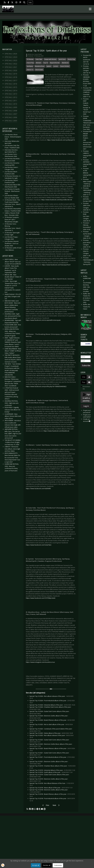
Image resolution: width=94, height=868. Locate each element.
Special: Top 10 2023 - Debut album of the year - (51, 733)
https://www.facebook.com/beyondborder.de (57, 200)
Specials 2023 (11, 60)
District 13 (30, 70)
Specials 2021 (11, 67)
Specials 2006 (11, 117)
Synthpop (30, 66)
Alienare (39, 63)
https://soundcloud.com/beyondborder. (39, 213)
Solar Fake (39, 59)
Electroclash (39, 70)
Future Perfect (65, 66)
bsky (30, 3)
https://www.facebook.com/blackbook (56, 431)
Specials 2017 (11, 80)
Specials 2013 (11, 94)
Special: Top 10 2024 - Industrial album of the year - (52, 705)
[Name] (86, 357)
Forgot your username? (87, 416)
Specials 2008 (11, 111)
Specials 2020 (11, 70)
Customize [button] (58, 865)
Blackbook (65, 63)
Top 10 (46, 63)
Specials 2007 (11, 114)
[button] (27, 809)
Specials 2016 (11, 84)
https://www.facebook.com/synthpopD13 (61, 140)
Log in (86, 406)
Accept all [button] (36, 865)
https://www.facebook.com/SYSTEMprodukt (41, 598)
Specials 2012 (11, 97)
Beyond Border (55, 63)
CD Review (30, 59)
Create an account (87, 420)
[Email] (86, 361)
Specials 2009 (11, 107)
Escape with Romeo (50, 59)
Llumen (56, 66)
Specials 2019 (11, 74)
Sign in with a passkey (86, 397)
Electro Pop (71, 59)
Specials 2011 (11, 101)
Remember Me (86, 388)
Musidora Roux (40, 66)
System (49, 66)
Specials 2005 (11, 121)
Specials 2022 (11, 64)
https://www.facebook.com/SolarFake (39, 545)
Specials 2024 (11, 57)
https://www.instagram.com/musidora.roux (40, 662)
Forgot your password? (87, 411)
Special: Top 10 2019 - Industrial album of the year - (52, 770)
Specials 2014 (11, 90)
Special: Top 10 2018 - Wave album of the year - (51, 788)
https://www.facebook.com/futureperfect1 (56, 265)
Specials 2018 (11, 77)
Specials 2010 (11, 104)
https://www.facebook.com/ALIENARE (38, 488)
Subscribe (86, 365)
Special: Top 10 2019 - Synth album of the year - (51, 772)
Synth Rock (62, 59)
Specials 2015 (11, 87)
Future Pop (30, 63)
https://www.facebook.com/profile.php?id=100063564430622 (46, 386)
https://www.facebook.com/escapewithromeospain (43, 320)
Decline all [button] (47, 865)
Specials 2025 (11, 54)
